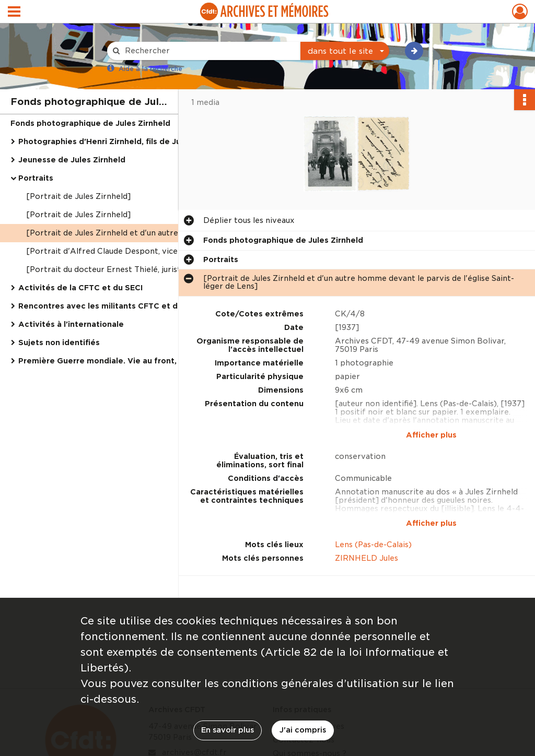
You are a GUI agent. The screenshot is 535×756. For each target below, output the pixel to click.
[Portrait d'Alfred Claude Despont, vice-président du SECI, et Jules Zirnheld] (131, 251)
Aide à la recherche (150, 69)
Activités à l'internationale (71, 324)
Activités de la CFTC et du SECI (80, 288)
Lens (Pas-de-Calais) (373, 545)
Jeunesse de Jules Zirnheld (72, 160)
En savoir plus (228, 730)
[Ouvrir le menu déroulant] (14, 13)
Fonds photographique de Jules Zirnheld (90, 123)
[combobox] (345, 51)
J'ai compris (303, 730)
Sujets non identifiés (59, 342)
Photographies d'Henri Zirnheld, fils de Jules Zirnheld (123, 141)
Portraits (36, 178)
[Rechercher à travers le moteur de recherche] (209, 51)
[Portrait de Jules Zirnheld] (78, 196)
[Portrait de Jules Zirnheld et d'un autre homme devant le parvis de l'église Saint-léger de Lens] (131, 233)
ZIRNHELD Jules (367, 558)
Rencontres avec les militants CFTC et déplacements (123, 306)
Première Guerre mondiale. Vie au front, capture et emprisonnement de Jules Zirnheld (123, 361)
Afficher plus (431, 435)
